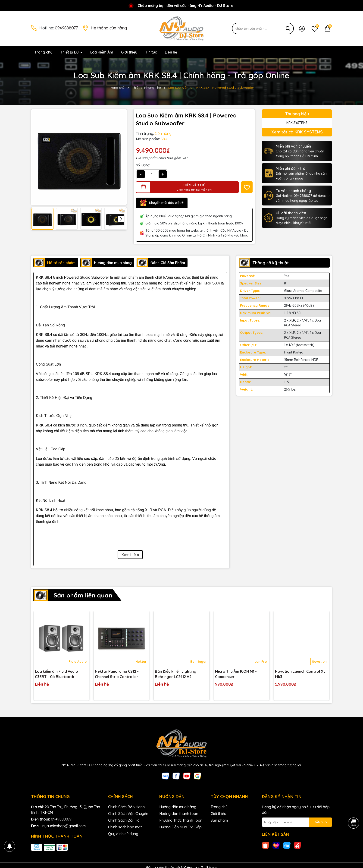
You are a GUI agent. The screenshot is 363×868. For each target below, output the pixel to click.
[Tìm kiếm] (288, 28)
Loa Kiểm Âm (102, 52)
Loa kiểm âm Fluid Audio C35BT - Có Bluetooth (56, 674)
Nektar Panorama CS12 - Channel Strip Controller (117, 674)
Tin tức (151, 52)
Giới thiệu (129, 52)
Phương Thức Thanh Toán (181, 820)
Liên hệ (171, 52)
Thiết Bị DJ (70, 52)
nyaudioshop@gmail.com (64, 826)
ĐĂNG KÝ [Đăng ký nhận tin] (321, 822)
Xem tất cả (297, 132)
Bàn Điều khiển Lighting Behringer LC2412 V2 (176, 674)
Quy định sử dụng (123, 834)
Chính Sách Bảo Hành (126, 807)
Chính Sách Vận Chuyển (128, 814)
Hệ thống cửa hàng (109, 28)
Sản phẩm (219, 820)
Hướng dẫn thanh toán (179, 814)
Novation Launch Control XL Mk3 (300, 674)
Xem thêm (130, 555)
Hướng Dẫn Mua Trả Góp (180, 827)
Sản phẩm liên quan (83, 595)
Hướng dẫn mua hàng (178, 807)
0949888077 (66, 28)
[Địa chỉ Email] (297, 822)
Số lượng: (143, 165)
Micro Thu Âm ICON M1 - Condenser (236, 674)
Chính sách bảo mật (125, 827)
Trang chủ (43, 52)
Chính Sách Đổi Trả (124, 820)
